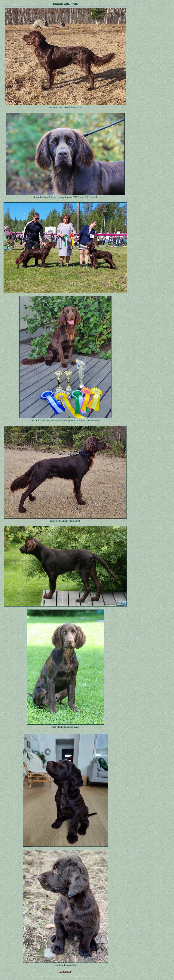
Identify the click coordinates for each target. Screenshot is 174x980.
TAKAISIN (65, 971)
